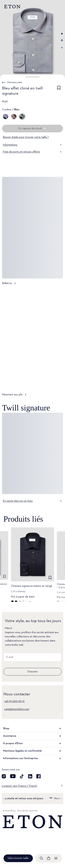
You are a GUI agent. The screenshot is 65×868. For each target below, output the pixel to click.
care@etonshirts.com (17, 709)
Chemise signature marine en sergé (32, 586)
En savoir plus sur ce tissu (32, 501)
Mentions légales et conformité (32, 751)
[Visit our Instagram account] (4, 776)
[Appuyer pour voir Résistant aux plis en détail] (32, 344)
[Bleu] (6, 117)
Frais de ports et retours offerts (32, 152)
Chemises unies (15, 82)
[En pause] (57, 383)
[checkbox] (59, 92)
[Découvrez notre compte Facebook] (38, 776)
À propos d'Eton (32, 743)
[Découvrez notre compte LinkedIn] (30, 776)
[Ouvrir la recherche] (41, 858)
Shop (32, 729)
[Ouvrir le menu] (56, 858)
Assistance (32, 736)
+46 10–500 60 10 (14, 701)
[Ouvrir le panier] (49, 858)
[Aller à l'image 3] (62, 48)
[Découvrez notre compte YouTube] (13, 776)
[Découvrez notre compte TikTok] (22, 776)
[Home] (32, 822)
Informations (32, 145)
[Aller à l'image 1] (62, 34)
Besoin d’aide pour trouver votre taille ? (26, 137)
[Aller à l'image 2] (62, 40)
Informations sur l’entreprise (32, 758)
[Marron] (14, 117)
